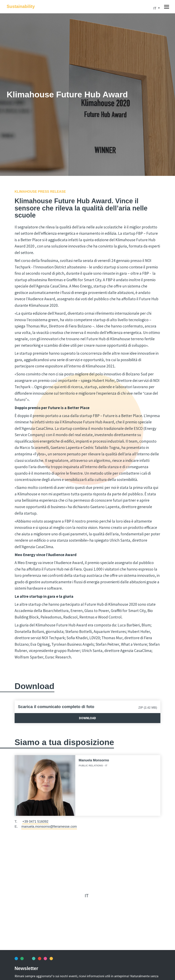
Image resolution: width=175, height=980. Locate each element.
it (155, 8)
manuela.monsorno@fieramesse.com (49, 827)
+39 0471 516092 (35, 822)
